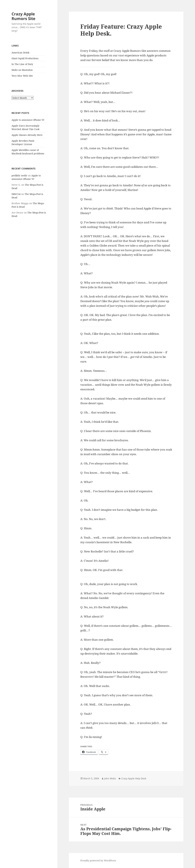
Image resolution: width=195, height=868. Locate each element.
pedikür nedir (19, 175)
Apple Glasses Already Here (27, 135)
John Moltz (110, 778)
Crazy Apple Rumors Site (23, 16)
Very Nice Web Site (22, 76)
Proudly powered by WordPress (98, 860)
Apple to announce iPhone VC (28, 120)
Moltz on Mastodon (22, 70)
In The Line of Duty (22, 64)
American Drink (20, 53)
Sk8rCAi (16, 194)
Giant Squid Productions (25, 58)
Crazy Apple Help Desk (134, 778)
